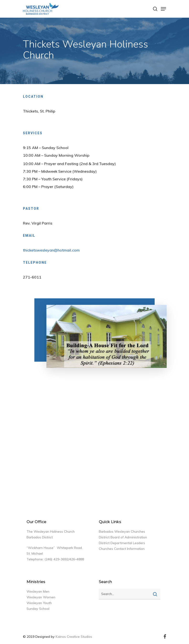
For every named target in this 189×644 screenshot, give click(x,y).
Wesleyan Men (38, 591)
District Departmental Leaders (122, 543)
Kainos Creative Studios (74, 637)
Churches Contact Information (122, 549)
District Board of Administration (123, 537)
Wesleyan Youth (39, 603)
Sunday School (38, 609)
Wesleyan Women (41, 597)
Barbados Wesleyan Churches (122, 531)
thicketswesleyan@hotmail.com (51, 250)
